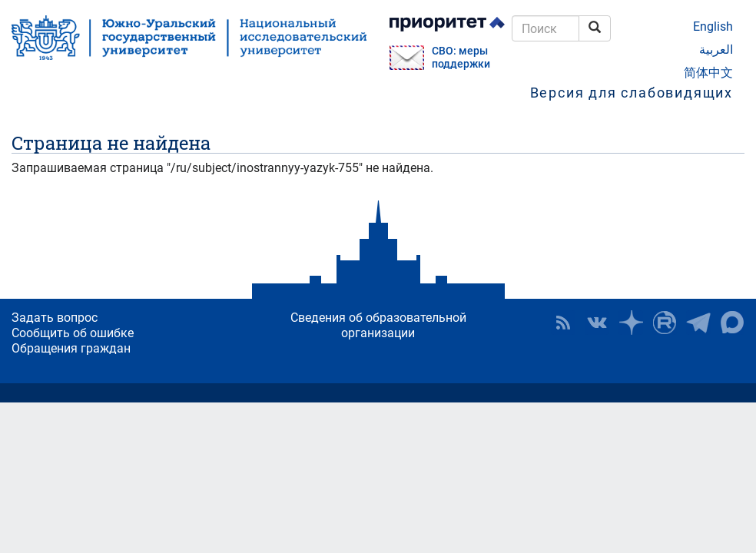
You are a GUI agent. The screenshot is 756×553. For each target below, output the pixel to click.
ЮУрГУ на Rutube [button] (665, 323)
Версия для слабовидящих (632, 93)
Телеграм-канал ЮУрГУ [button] (698, 323)
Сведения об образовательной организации (378, 325)
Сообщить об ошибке (73, 333)
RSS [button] (563, 323)
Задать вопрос (55, 318)
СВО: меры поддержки (461, 58)
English (713, 26)
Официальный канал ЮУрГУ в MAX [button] (732, 323)
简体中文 (708, 73)
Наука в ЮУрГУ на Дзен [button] (631, 323)
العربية (716, 50)
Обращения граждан (71, 348)
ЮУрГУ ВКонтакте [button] (597, 323)
